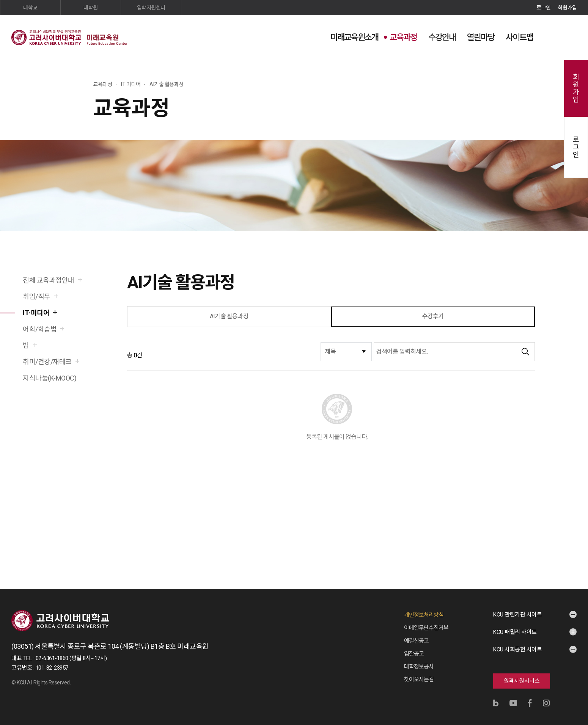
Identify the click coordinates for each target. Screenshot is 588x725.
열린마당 (481, 37)
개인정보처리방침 (424, 615)
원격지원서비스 (522, 681)
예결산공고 (416, 641)
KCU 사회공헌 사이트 (517, 650)
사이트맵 (519, 37)
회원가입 (567, 8)
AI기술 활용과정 (229, 316)
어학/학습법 (40, 329)
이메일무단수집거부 (426, 628)
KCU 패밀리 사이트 (515, 632)
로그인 (544, 8)
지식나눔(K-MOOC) (50, 378)
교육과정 (403, 37)
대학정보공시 (419, 667)
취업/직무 (37, 296)
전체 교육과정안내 (49, 280)
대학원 (91, 8)
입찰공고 (414, 654)
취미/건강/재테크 (47, 362)
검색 (552, 37)
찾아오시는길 (419, 679)
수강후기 (433, 316)
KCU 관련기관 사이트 (517, 615)
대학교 (30, 8)
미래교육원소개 (354, 37)
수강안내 (442, 37)
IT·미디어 (36, 313)
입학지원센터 (151, 8)
